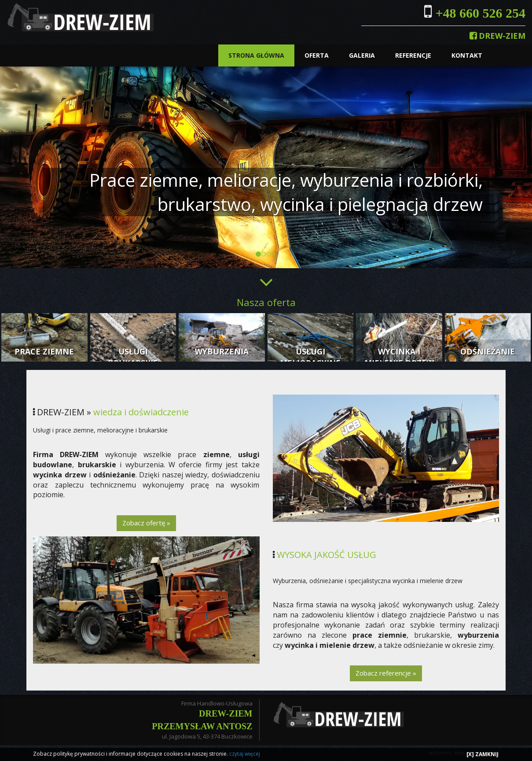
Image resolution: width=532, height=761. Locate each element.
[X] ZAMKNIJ (482, 754)
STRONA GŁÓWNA (256, 55)
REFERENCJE (413, 55)
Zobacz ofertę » (146, 523)
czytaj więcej (245, 754)
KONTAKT (467, 55)
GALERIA (362, 55)
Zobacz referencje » (386, 673)
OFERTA (317, 55)
